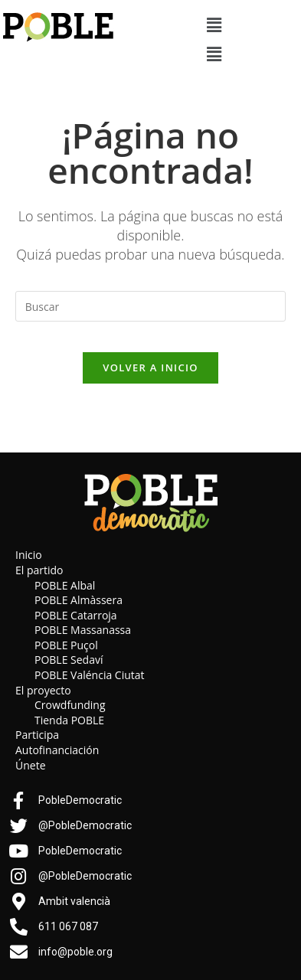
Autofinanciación (57, 750)
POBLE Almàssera (79, 600)
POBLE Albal (65, 585)
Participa (37, 735)
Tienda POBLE (69, 720)
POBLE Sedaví (69, 660)
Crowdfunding (70, 705)
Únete (31, 765)
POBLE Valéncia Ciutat (90, 675)
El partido (39, 570)
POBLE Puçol (66, 645)
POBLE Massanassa (83, 630)
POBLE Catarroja (76, 615)
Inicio (29, 555)
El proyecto (43, 690)
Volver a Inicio (150, 367)
